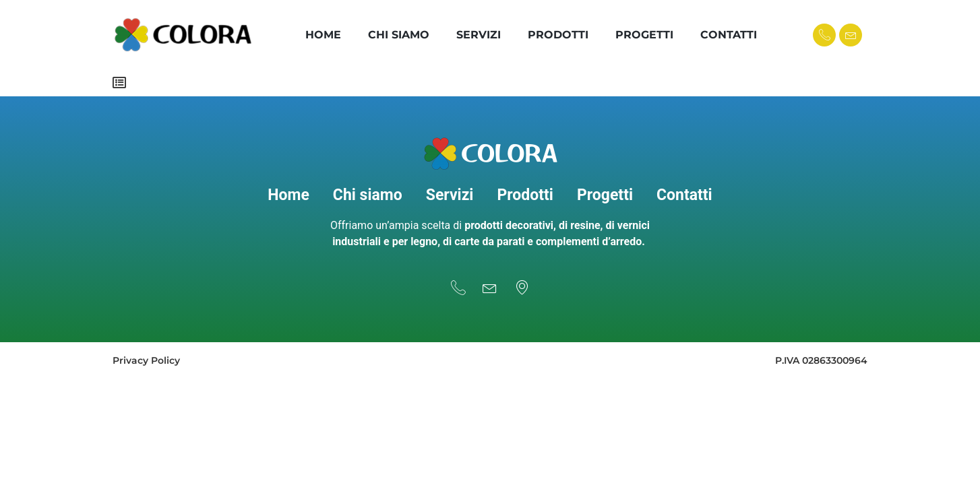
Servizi (479, 35)
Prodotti (558, 35)
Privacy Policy (146, 354)
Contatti (729, 35)
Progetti (644, 35)
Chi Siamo (399, 35)
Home (323, 35)
